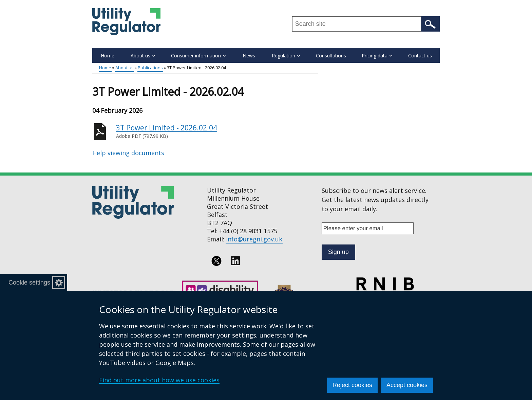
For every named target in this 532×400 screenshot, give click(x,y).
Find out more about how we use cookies (159, 380)
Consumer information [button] (198, 56)
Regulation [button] (286, 56)
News (249, 56)
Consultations (331, 56)
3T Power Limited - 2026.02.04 (217, 131)
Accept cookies (407, 385)
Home (108, 56)
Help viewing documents (128, 153)
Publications (150, 68)
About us (125, 68)
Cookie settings (29, 283)
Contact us (420, 56)
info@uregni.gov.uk (254, 239)
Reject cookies (352, 385)
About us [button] (143, 56)
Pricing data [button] (377, 56)
